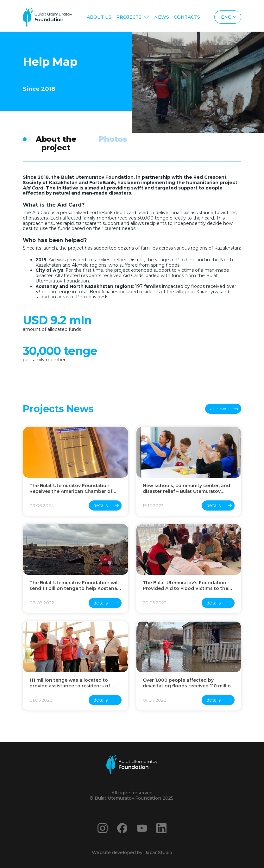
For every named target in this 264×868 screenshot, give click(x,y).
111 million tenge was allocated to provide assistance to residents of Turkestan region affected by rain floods (70, 683)
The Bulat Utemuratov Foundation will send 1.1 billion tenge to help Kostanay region (75, 586)
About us (99, 17)
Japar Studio (158, 852)
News (162, 17)
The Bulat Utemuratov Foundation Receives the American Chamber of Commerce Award (71, 488)
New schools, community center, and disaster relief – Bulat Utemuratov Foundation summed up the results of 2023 (187, 488)
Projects (129, 17)
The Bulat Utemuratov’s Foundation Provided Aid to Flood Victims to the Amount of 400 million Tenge (185, 586)
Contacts (187, 17)
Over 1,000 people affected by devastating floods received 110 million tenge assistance (188, 683)
